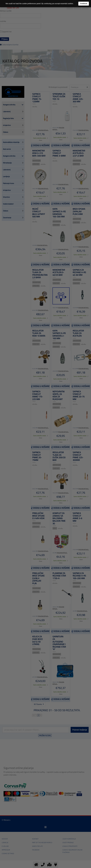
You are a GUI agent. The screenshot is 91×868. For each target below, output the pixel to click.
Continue (84, 4)
